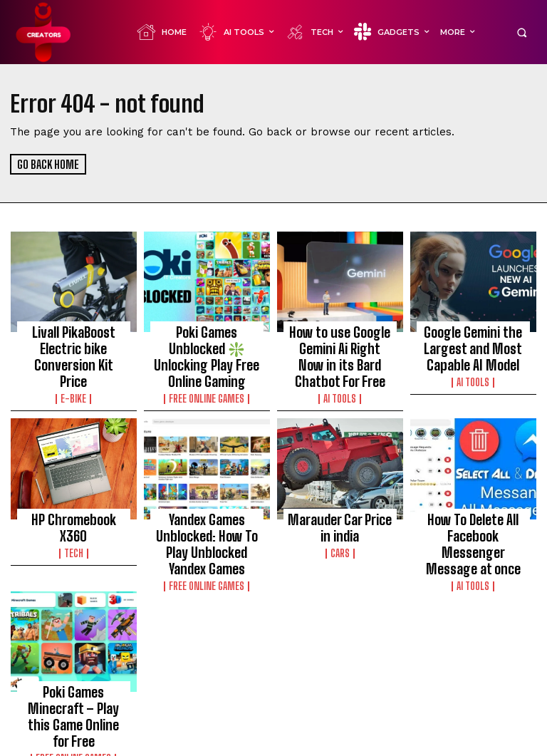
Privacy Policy (431, 743)
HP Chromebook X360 (74, 504)
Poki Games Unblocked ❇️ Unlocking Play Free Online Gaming (207, 344)
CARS (340, 532)
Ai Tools (340, 385)
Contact (487, 743)
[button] (522, 32)
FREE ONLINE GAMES (207, 372)
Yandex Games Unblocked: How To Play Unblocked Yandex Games (207, 524)
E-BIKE (73, 372)
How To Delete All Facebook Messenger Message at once (473, 517)
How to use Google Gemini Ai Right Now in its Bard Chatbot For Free (340, 351)
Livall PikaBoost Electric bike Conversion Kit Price (74, 344)
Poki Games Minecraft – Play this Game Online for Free (73, 676)
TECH (74, 519)
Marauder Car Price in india (340, 511)
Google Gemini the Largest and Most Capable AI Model (473, 344)
